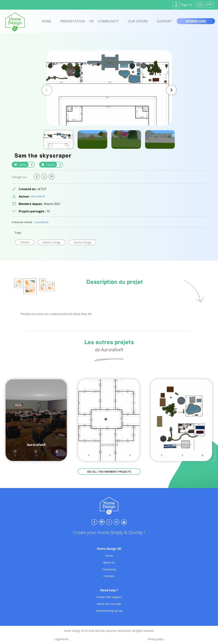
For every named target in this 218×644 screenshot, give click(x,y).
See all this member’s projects (109, 472)
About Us (109, 562)
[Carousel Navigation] (109, 90)
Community (108, 21)
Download (196, 21)
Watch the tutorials (109, 604)
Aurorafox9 (38, 196)
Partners (109, 576)
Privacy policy (156, 639)
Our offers (138, 21)
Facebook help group (109, 611)
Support (164, 21)
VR (91, 21)
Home (46, 21)
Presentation (73, 21)
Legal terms (62, 639)
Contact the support (109, 597)
